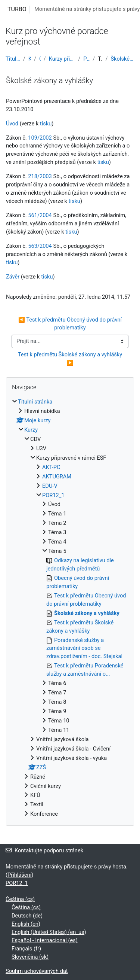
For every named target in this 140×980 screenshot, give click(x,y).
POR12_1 (86, 59)
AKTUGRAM (57, 477)
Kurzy (30, 59)
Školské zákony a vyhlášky (122, 59)
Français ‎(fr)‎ (26, 949)
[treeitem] (70, 608)
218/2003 (40, 176)
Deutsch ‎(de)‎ (27, 916)
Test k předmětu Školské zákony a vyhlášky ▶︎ (71, 359)
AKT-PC (51, 467)
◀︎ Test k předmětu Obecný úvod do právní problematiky (71, 324)
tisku (46, 124)
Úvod (12, 124)
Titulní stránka (13, 59)
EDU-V (50, 486)
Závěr (13, 277)
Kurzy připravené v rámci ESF (62, 59)
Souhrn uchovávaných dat (37, 971)
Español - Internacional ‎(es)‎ (45, 940)
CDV (40, 59)
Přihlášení (19, 875)
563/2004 (40, 246)
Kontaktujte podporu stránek (44, 850)
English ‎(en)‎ (26, 924)
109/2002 (40, 138)
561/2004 (40, 215)
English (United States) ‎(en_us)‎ (49, 932)
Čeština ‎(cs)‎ (20, 899)
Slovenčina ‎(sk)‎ (30, 957)
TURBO (17, 9)
